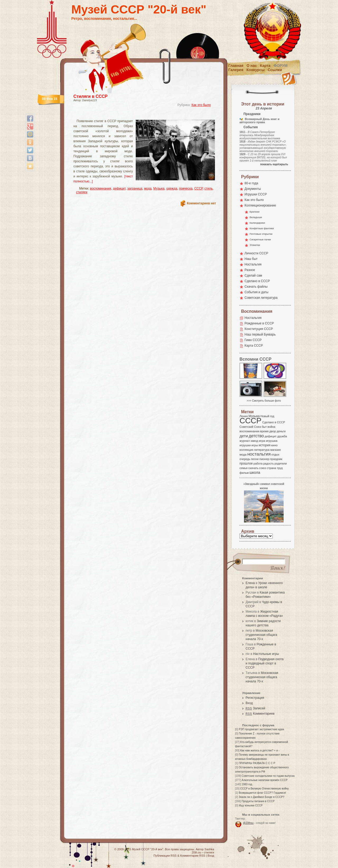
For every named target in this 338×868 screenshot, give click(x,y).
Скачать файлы (256, 287)
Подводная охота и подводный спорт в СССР (265, 663)
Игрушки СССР (256, 194)
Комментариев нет (201, 203)
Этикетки (255, 245)
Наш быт (251, 259)
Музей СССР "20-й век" (139, 9)
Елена (250, 583)
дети (244, 436)
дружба (282, 436)
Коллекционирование (260, 205)
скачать (253, 468)
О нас (252, 66)
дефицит (119, 189)
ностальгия (259, 454)
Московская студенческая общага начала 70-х (261, 635)
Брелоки (254, 212)
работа (258, 463)
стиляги (82, 192)
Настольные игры (266, 654)
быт (264, 427)
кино (274, 445)
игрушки (245, 445)
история (265, 445)
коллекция (246, 450)
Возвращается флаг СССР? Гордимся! (262, 793)
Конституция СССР (259, 329)
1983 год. (247, 784)
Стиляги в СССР (90, 96)
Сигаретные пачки (260, 239)
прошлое (246, 463)
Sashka (209, 849)
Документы (253, 189)
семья (243, 468)
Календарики (257, 223)
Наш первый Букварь (260, 334)
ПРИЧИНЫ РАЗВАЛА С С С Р (257, 763)
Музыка (159, 189)
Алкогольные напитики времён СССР (265, 780)
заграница (135, 189)
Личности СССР (256, 253)
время (264, 431)
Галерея (236, 70)
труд (280, 468)
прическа (186, 189)
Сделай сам (253, 275)
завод (254, 441)
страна (271, 468)
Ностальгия (253, 264)
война (271, 427)
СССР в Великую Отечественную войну (264, 789)
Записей (255, 708)
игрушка (272, 441)
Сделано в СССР (257, 281)
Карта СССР (254, 346)
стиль (208, 189)
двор (273, 431)
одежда (172, 189)
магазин (275, 450)
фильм (244, 473)
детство (256, 436)
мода (148, 189)
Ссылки (275, 70)
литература (262, 450)
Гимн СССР (253, 340)
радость (269, 463)
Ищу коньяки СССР (251, 805)
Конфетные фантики (262, 228)
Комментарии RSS (193, 856)
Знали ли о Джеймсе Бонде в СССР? (262, 797)
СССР (199, 189)
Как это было (201, 105)
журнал (245, 441)
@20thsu (248, 823)
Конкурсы (255, 70)
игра (262, 441)
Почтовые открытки (261, 234)
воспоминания (101, 189)
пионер (264, 459)
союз (262, 468)
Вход (249, 703)
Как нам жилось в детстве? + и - (260, 750)
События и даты (256, 292)
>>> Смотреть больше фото (264, 401)
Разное (250, 270)
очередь (245, 459)
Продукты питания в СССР (258, 801)
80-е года (251, 183)
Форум (280, 66)
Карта (265, 66)
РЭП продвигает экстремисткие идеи (261, 729)
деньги (281, 431)
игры (255, 445)
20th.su (196, 852)
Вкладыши (256, 217)
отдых (275, 454)
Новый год (267, 416)
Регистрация (255, 698)
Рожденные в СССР (259, 323)
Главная (236, 66)
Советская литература (261, 298)
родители (281, 463)
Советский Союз (250, 427)
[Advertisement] (138, 115)
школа (255, 472)
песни (255, 459)
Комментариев (260, 714)
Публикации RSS (165, 856)
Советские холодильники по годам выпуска (268, 776)
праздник (276, 459)
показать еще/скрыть (274, 164)
